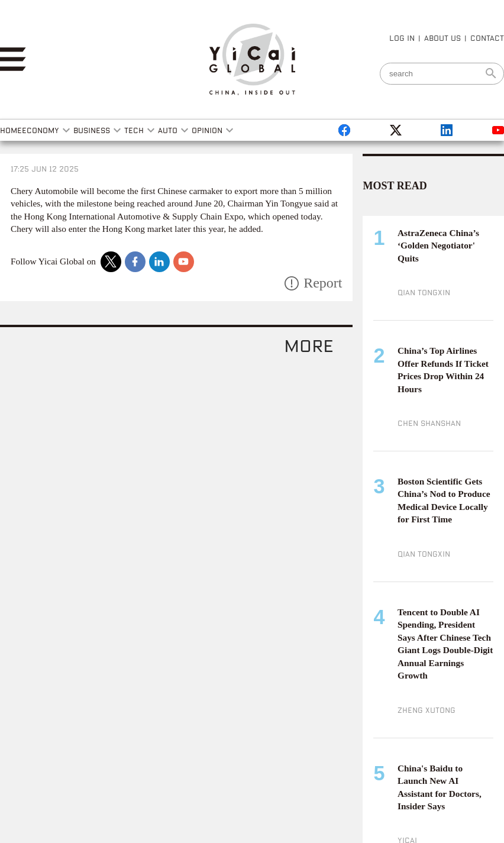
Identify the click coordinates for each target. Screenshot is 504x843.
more (309, 345)
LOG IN (402, 38)
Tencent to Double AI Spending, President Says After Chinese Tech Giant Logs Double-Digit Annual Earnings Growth (445, 644)
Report (323, 283)
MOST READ (395, 186)
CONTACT (487, 38)
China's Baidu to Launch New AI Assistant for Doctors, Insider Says (440, 787)
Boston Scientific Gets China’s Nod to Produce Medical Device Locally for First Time (444, 500)
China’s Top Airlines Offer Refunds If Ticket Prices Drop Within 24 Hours (443, 370)
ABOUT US (442, 38)
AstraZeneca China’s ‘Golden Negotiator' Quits (438, 246)
